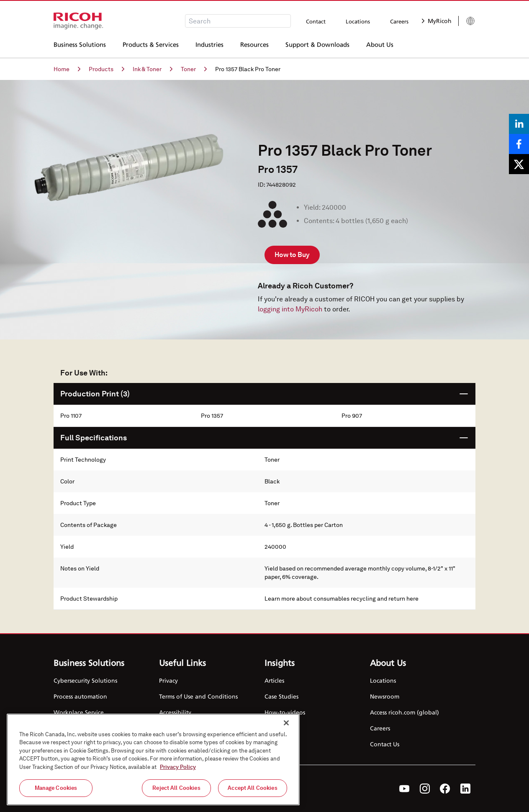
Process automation (80, 696)
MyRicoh (437, 21)
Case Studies (281, 696)
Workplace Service (79, 712)
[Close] (286, 723)
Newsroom (385, 696)
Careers (399, 21)
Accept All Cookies (252, 788)
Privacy (168, 680)
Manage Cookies (56, 788)
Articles (274, 680)
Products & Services (151, 46)
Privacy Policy (178, 767)
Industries (209, 46)
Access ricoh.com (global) (404, 712)
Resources (254, 46)
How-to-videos (285, 712)
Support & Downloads (317, 46)
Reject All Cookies (176, 788)
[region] (153, 759)
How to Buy (292, 255)
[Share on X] (519, 164)
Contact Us (385, 744)
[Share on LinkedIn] (519, 124)
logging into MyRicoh (290, 309)
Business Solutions (80, 46)
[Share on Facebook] (519, 144)
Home (67, 69)
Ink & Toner (153, 69)
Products (107, 69)
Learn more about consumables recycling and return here (342, 599)
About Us (380, 46)
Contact (316, 21)
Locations (358, 21)
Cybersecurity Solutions (85, 680)
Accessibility (175, 712)
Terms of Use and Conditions (198, 696)
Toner (194, 69)
